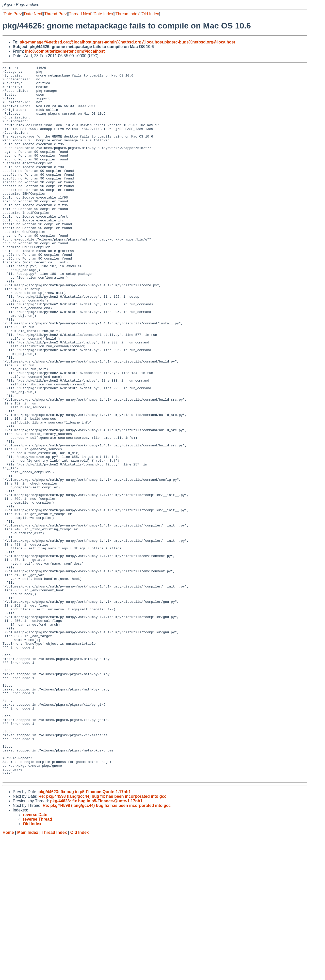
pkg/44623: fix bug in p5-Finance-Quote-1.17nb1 (85, 934)
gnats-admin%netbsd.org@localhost (128, 42)
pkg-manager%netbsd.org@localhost (55, 42)
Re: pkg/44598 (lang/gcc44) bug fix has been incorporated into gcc (102, 939)
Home (8, 975)
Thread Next (80, 14)
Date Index (103, 14)
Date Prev (13, 14)
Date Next (33, 14)
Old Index (150, 14)
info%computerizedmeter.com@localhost (65, 51)
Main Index (28, 975)
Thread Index (127, 14)
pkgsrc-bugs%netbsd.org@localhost (200, 42)
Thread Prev (56, 14)
